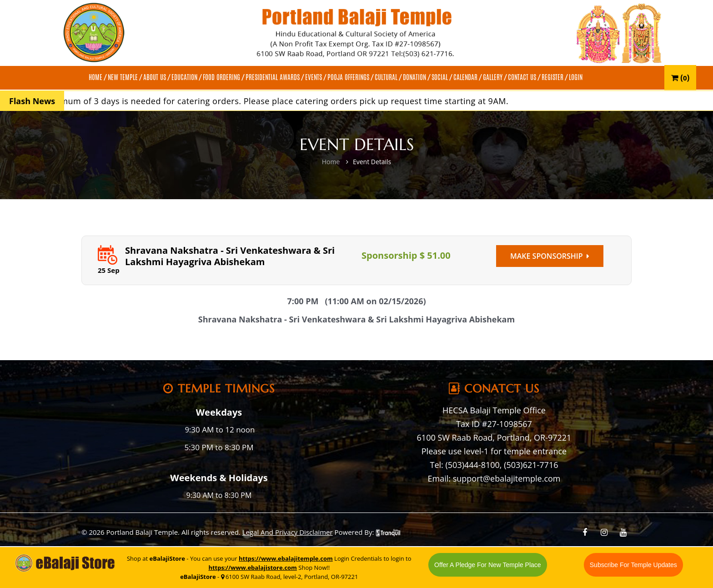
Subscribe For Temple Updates (633, 565)
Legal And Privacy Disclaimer (288, 532)
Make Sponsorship (550, 256)
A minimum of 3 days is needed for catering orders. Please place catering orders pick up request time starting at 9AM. (274, 101)
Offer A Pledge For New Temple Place (488, 565)
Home (331, 162)
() (680, 78)
